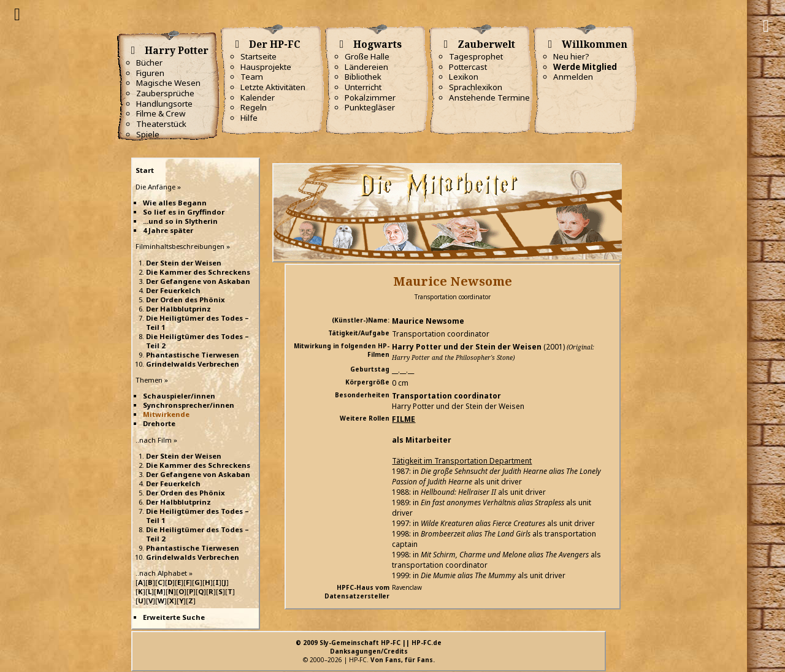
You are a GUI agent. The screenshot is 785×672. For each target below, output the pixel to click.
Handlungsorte (164, 104)
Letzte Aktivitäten (273, 87)
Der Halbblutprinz (178, 309)
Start (145, 170)
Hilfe (249, 118)
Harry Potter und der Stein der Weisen (467, 347)
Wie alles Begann (175, 203)
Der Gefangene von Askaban (198, 281)
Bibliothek (363, 77)
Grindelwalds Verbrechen (193, 364)
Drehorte (159, 423)
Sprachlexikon (476, 87)
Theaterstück (161, 124)
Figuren (150, 73)
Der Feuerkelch (173, 290)
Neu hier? (571, 56)
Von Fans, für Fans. (403, 660)
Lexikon (464, 77)
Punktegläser (370, 107)
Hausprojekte (266, 67)
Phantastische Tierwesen (193, 355)
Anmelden (573, 77)
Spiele (148, 134)
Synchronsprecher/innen (189, 405)
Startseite (258, 56)
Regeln (254, 107)
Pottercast (468, 67)
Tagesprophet (476, 56)
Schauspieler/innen (179, 396)
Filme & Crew (161, 113)
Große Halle (367, 56)
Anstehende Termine (489, 97)
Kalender (258, 97)
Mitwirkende (166, 414)
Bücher (149, 63)
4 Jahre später (168, 230)
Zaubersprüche (165, 93)
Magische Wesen (168, 83)
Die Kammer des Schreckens (198, 272)
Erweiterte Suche (174, 617)
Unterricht (363, 87)
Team (252, 77)
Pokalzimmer (370, 97)
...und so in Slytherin (180, 221)
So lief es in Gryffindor (184, 212)
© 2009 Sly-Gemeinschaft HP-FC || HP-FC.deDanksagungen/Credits (369, 647)
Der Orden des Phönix (186, 300)
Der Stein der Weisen (184, 263)
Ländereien (366, 67)
